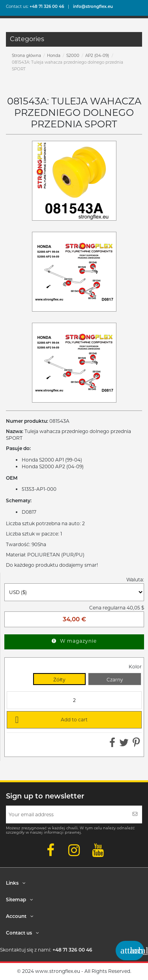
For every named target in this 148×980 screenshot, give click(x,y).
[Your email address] (67, 814)
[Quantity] (74, 700)
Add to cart (50, 719)
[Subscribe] (135, 814)
